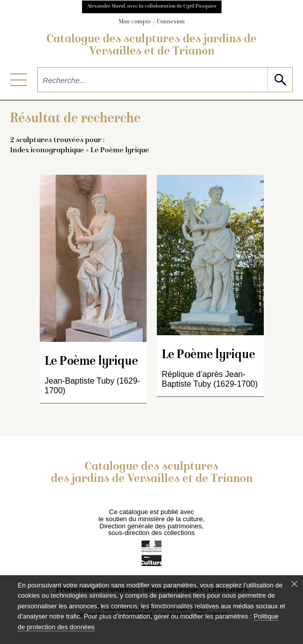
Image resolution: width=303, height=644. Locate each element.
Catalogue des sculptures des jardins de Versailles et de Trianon (151, 46)
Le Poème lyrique (91, 362)
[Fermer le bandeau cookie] (294, 584)
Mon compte (135, 22)
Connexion (171, 22)
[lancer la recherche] (280, 80)
